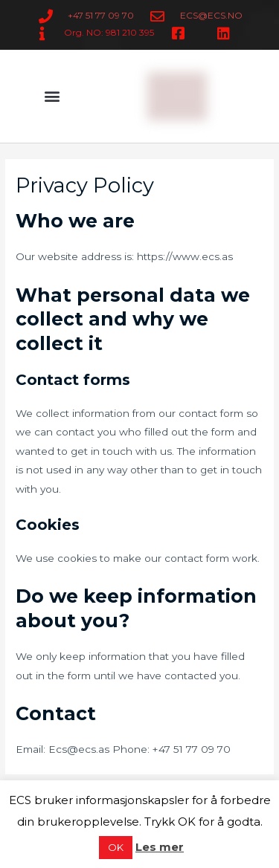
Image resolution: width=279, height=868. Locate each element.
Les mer (160, 847)
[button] (52, 96)
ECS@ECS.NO (211, 15)
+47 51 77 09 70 (101, 15)
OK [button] (116, 847)
